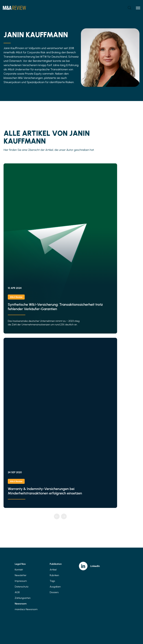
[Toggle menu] (138, 8)
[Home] (14, 8)
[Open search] (130, 8)
